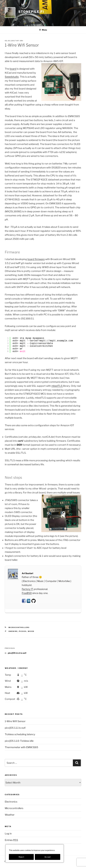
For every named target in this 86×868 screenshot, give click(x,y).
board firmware (36, 259)
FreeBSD (27, 593)
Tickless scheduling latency (20, 734)
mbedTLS (57, 386)
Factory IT (27, 589)
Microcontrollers (19, 627)
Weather (10, 815)
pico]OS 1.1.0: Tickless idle (19, 741)
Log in (8, 834)
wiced (31, 631)
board (13, 69)
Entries (11, 840)
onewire (13, 631)
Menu (43, 30)
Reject (21, 857)
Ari (21, 41)
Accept (47, 857)
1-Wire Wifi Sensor (15, 721)
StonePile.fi (31, 12)
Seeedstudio (12, 77)
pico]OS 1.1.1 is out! (15, 728)
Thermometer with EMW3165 (21, 747)
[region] (35, 853)
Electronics (11, 802)
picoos (23, 631)
